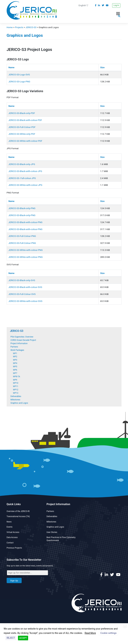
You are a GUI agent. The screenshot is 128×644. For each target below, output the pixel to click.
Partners (14, 347)
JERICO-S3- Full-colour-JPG (22, 178)
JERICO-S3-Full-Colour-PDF (22, 127)
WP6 (15, 370)
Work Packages (17, 350)
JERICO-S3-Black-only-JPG (22, 164)
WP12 (16, 390)
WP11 (16, 386)
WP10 (16, 383)
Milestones (15, 400)
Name (11, 67)
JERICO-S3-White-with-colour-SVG (25, 301)
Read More (90, 633)
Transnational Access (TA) (18, 516)
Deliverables (16, 396)
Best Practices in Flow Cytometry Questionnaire (61, 539)
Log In (116, 5)
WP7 (15, 373)
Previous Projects (14, 548)
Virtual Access (13, 532)
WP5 (15, 367)
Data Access (12, 537)
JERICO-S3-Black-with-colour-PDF (25, 120)
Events (10, 527)
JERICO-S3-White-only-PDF (22, 134)
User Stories (52, 532)
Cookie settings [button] (108, 633)
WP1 (15, 353)
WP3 (15, 360)
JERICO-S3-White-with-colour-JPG (25, 185)
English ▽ (83, 5)
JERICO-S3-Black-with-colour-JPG (25, 171)
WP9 (15, 380)
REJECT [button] (11, 638)
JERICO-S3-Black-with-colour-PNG (25, 222)
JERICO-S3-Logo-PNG (19, 81)
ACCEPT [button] (23, 638)
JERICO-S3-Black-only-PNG (22, 208)
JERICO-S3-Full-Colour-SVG (22, 294)
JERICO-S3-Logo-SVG (19, 75)
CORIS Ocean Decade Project (23, 340)
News (9, 522)
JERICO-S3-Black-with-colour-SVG (25, 287)
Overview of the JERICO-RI (18, 511)
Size (102, 67)
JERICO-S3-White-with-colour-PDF (25, 141)
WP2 (15, 357)
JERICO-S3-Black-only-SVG (22, 280)
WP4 (15, 363)
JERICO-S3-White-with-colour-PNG (26, 250)
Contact (10, 543)
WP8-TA (16, 377)
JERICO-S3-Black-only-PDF (22, 113)
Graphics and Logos (19, 403)
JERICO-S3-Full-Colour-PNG (22, 236)
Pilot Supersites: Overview (22, 337)
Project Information (19, 343)
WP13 (16, 393)
